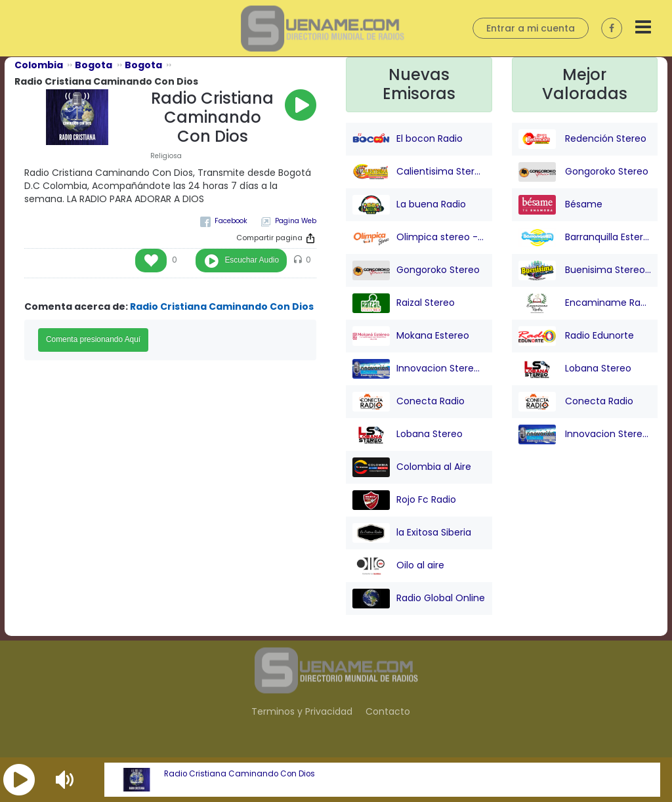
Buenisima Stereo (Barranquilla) (585, 270)
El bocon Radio (408, 139)
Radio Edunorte (576, 336)
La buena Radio (409, 205)
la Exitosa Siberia (412, 533)
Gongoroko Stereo (416, 270)
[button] (19, 780)
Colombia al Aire (412, 467)
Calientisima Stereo (419, 172)
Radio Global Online (419, 599)
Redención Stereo (582, 139)
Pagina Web (296, 221)
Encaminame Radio (585, 303)
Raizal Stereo (404, 303)
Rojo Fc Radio (404, 500)
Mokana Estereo (411, 336)
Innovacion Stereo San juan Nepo (419, 369)
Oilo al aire (398, 566)
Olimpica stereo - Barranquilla (419, 238)
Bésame (560, 205)
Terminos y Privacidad (302, 711)
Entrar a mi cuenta (531, 28)
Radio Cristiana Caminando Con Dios (240, 774)
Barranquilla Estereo (585, 238)
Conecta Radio (409, 402)
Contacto (388, 711)
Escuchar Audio (252, 260)
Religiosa (166, 156)
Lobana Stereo (408, 434)
